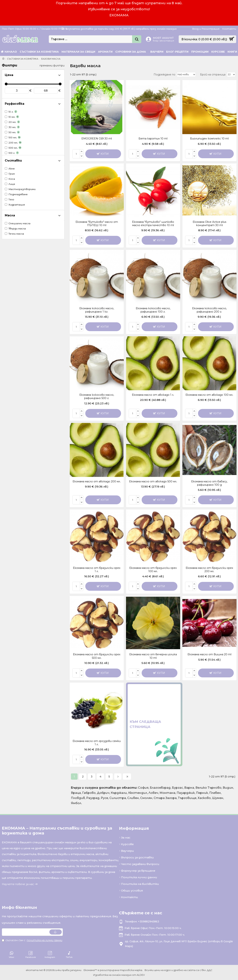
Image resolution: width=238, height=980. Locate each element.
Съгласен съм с (32, 940)
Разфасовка (15, 104)
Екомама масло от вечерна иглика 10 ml (153, 656)
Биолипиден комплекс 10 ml (209, 139)
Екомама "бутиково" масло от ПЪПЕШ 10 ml (97, 224)
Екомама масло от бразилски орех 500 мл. (97, 656)
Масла (10, 215)
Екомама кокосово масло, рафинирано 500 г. (97, 396)
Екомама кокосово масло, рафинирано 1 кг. (97, 310)
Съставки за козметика (23, 59)
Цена (9, 75)
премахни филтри (52, 65)
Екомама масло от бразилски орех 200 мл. (209, 570)
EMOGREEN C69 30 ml (97, 139)
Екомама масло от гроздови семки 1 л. (97, 743)
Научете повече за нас (18, 884)
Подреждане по (164, 75)
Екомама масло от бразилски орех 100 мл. (153, 570)
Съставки (13, 161)
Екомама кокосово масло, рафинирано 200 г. (209, 310)
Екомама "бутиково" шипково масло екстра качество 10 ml (153, 224)
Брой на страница (213, 75)
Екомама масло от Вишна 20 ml (209, 654)
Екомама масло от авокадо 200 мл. (97, 481)
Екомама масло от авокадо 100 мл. (209, 395)
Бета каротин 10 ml (153, 139)
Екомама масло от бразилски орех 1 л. (97, 570)
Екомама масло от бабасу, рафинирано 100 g (209, 483)
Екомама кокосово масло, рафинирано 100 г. (153, 310)
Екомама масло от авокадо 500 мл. (153, 481)
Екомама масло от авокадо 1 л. (153, 395)
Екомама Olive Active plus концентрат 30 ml (209, 224)
